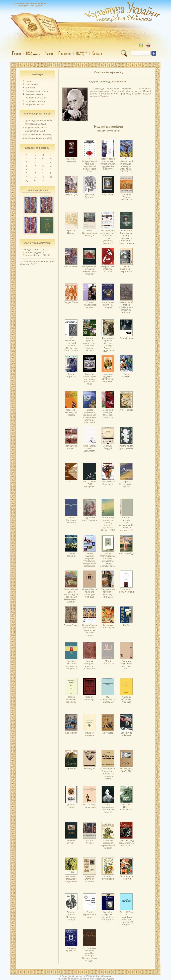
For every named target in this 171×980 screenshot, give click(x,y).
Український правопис (36, 135)
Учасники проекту (109, 72)
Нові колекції (32, 84)
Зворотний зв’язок (35, 104)
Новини (29, 81)
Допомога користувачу (37, 91)
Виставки (30, 88)
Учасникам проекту (35, 101)
